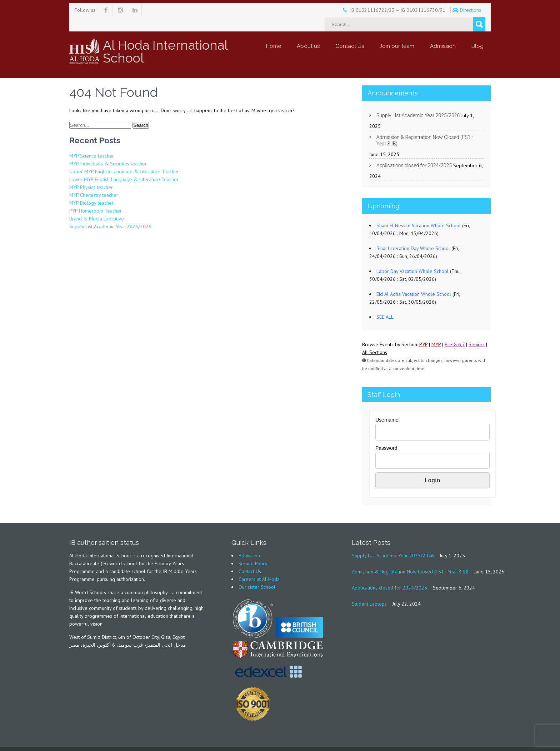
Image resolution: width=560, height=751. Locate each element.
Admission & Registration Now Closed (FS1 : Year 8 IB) (425, 126)
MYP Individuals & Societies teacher (108, 149)
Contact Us (350, 32)
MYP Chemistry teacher (94, 181)
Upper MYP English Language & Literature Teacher (124, 157)
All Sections (375, 338)
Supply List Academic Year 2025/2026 (110, 212)
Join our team (397, 32)
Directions (452, 10)
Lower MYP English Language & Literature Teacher (124, 165)
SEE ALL (385, 303)
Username (387, 406)
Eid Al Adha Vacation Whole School (414, 280)
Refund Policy (253, 549)
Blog (477, 32)
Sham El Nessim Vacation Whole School (419, 211)
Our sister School (257, 573)
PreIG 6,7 (455, 330)
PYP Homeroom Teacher (96, 197)
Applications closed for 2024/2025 (414, 151)
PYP (423, 330)
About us (308, 32)
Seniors (477, 330)
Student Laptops (369, 590)
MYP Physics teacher (91, 173)
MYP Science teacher (92, 141)
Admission (443, 32)
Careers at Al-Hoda (259, 565)
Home (274, 32)
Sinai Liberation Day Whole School (413, 234)
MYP (436, 330)
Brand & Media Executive (97, 204)
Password (386, 434)
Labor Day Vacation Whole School (412, 257)
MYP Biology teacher (91, 189)
